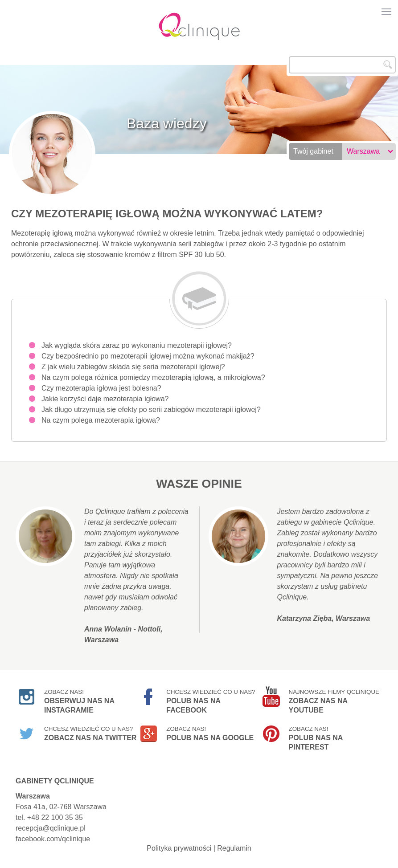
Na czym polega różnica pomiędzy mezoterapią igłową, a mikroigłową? (153, 377)
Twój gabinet (313, 151)
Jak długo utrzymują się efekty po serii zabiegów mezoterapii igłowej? (151, 410)
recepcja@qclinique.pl (51, 828)
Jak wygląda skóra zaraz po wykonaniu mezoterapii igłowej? (137, 345)
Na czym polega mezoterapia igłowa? (101, 420)
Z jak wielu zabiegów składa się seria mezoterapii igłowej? (133, 367)
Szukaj (388, 65)
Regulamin (234, 848)
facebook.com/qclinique (53, 839)
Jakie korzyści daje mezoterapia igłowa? (105, 399)
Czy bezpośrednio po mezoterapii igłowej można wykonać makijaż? (148, 356)
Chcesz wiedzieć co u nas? (211, 698)
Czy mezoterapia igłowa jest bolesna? (101, 388)
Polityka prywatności (179, 848)
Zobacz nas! (79, 698)
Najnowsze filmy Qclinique (334, 698)
